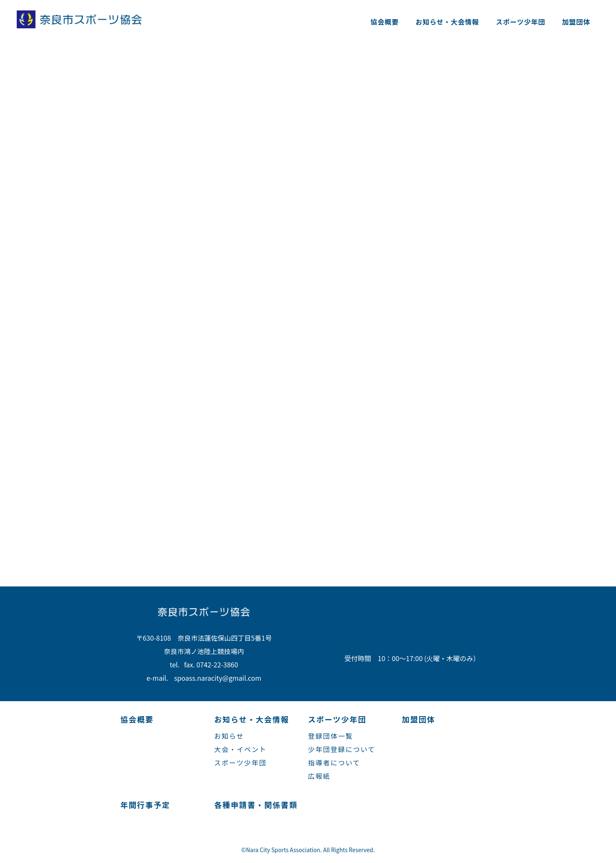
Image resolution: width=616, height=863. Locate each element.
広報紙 (319, 776)
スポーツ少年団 (521, 22)
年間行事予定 (146, 805)
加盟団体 (576, 22)
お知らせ (229, 736)
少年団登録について (342, 749)
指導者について (334, 762)
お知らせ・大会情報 (447, 22)
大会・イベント (241, 749)
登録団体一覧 (331, 736)
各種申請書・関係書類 (256, 805)
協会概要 (385, 22)
